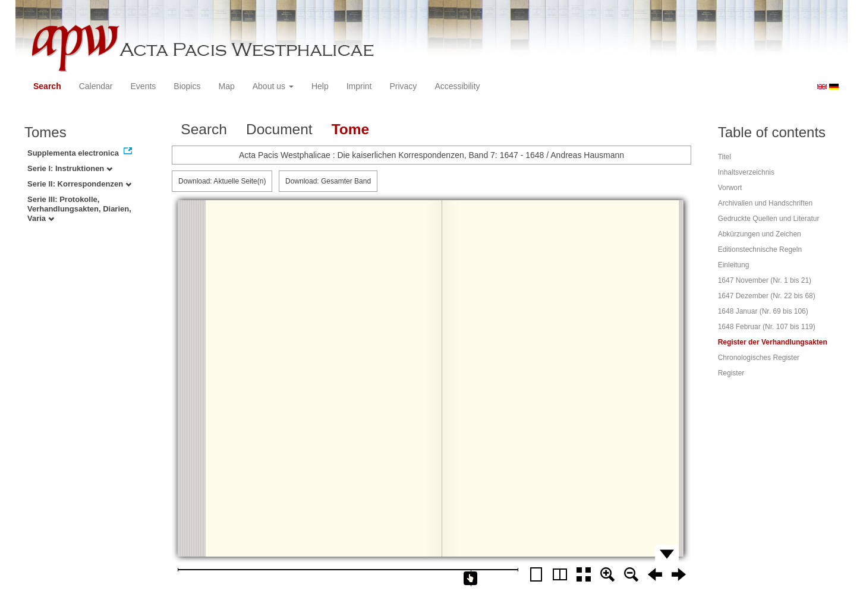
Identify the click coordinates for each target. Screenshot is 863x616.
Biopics (187, 86)
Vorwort (730, 188)
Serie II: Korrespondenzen (79, 184)
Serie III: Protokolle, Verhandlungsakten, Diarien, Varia (79, 209)
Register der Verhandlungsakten (773, 342)
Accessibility (457, 86)
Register (731, 373)
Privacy (403, 86)
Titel (725, 157)
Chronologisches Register (759, 358)
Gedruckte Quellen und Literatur (769, 219)
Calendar (96, 86)
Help (320, 86)
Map (226, 86)
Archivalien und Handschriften (765, 203)
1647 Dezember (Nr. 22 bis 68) (767, 296)
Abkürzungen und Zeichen (760, 234)
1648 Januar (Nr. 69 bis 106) (763, 311)
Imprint (359, 86)
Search (47, 86)
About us (273, 86)
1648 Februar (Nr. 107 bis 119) (767, 327)
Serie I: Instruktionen (70, 168)
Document (279, 129)
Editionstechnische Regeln (760, 249)
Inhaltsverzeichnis (746, 172)
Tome (351, 129)
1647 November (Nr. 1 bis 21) (765, 280)
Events (144, 86)
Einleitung (734, 265)
